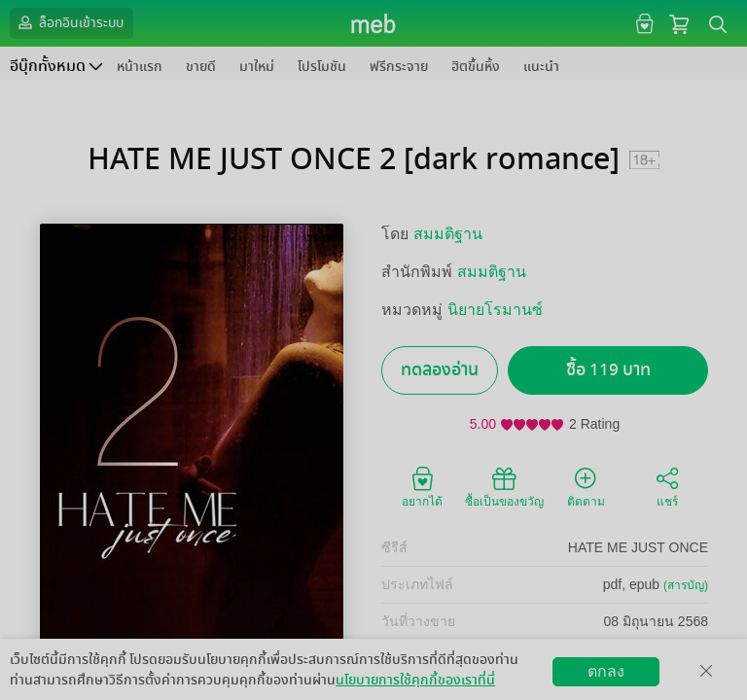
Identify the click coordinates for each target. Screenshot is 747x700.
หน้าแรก (140, 67)
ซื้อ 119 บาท (608, 370)
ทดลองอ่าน (440, 370)
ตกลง (606, 671)
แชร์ (667, 486)
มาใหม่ (257, 67)
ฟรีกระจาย (399, 67)
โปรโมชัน (322, 67)
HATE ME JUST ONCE (638, 547)
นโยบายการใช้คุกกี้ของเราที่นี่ (415, 680)
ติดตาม (586, 486)
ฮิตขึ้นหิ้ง (476, 67)
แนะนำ (541, 67)
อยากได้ (422, 486)
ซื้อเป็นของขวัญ (504, 486)
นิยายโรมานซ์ (495, 310)
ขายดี (201, 67)
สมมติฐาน (448, 234)
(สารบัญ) (686, 585)
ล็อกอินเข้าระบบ (69, 22)
